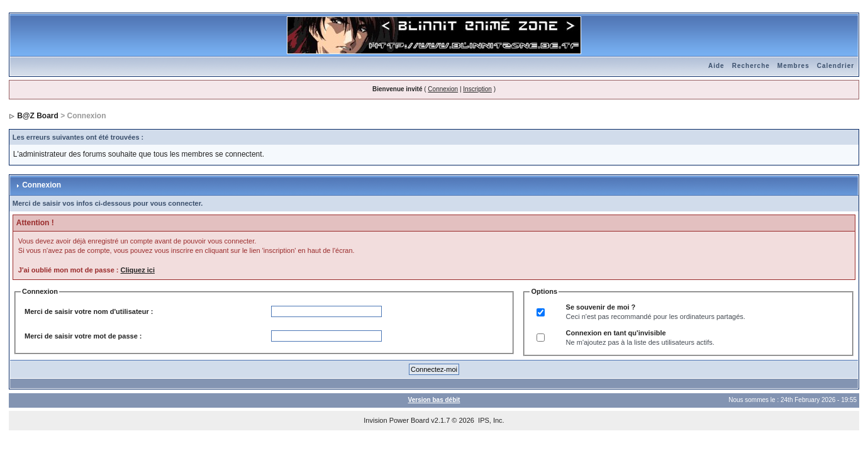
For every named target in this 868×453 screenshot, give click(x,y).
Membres (793, 66)
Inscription (477, 89)
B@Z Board (38, 116)
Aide (716, 66)
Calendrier (836, 66)
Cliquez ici (138, 270)
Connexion (443, 89)
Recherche (751, 66)
